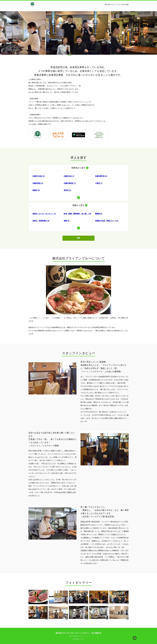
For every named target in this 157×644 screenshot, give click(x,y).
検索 (78, 238)
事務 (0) (67, 221)
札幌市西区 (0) (38, 183)
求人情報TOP (97, 633)
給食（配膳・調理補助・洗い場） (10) (77, 214)
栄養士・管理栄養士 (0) (41, 221)
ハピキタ (82, 639)
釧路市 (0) (36, 190)
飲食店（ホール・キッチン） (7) (44, 214)
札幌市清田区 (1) (70, 183)
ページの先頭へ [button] (135, 638)
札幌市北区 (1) (69, 176)
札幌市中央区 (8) (39, 176)
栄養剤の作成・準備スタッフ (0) (107, 221)
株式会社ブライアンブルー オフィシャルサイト (73, 633)
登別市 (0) (67, 190)
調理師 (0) (99, 214)
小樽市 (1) (99, 183)
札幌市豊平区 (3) (101, 176)
